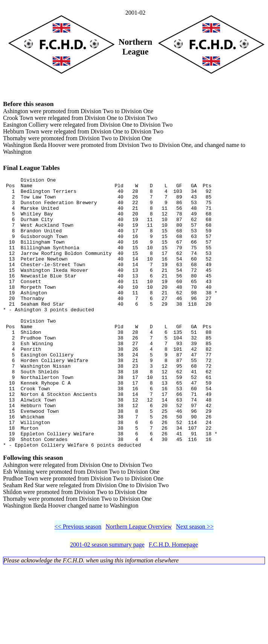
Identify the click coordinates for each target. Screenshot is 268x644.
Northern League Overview (139, 583)
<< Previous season (78, 583)
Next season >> (195, 583)
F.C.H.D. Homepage (173, 601)
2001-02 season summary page (107, 601)
